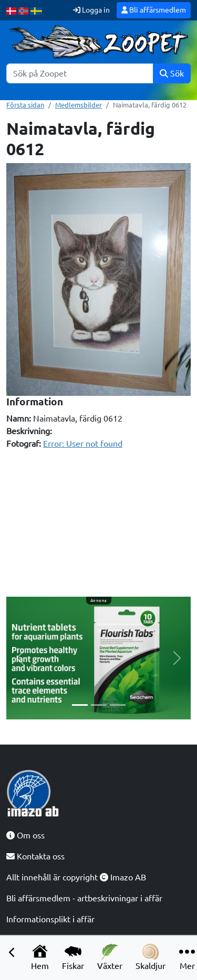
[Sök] (80, 73)
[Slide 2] (99, 705)
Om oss (25, 835)
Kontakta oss (35, 856)
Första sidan (25, 105)
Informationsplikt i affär (50, 919)
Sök (172, 73)
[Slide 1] (80, 705)
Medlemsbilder (79, 105)
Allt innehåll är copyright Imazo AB (76, 877)
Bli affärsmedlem (154, 10)
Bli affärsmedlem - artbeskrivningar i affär (84, 898)
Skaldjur (151, 957)
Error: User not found (83, 444)
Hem (40, 957)
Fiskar (73, 957)
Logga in (91, 10)
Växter (110, 957)
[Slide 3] (118, 705)
